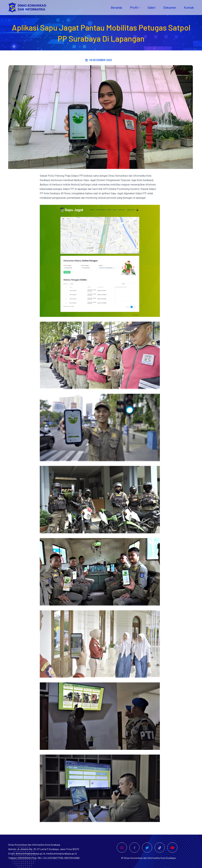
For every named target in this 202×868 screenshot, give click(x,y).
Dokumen (170, 7)
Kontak (189, 7)
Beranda (116, 7)
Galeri (152, 7)
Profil (134, 7)
